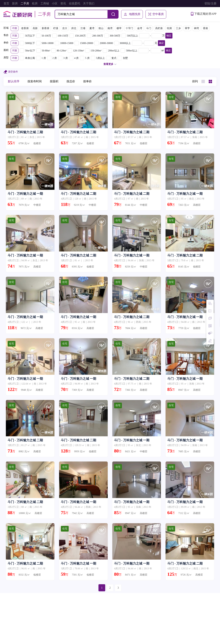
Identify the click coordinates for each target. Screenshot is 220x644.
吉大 (65, 28)
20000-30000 (106, 43)
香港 (205, 28)
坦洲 (169, 28)
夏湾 (92, 28)
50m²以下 (30, 51)
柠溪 (56, 28)
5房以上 (101, 58)
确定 (169, 36)
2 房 (55, 58)
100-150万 (63, 36)
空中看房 (156, 14)
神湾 (196, 28)
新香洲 (45, 28)
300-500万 (115, 36)
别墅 (125, 58)
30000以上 (125, 43)
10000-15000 (67, 43)
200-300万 (98, 36)
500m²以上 (132, 51)
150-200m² (96, 51)
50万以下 (30, 36)
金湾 (140, 28)
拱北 (74, 28)
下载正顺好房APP (204, 14)
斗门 (149, 28)
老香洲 (25, 28)
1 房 (44, 58)
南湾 (110, 28)
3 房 (66, 58)
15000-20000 (86, 43)
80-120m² (62, 51)
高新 (35, 28)
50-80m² (46, 51)
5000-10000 (48, 43)
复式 (114, 58)
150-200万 (80, 36)
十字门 (129, 28)
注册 (214, 3)
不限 (15, 28)
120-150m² (79, 51)
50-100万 (46, 36)
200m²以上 (114, 51)
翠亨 (187, 28)
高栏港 (159, 28)
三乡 (178, 28)
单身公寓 (30, 58)
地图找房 (132, 14)
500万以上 (132, 36)
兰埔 (83, 28)
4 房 (77, 58)
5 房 (87, 58)
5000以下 (30, 43)
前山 (101, 28)
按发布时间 (35, 81)
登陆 (207, 3)
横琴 (119, 28)
